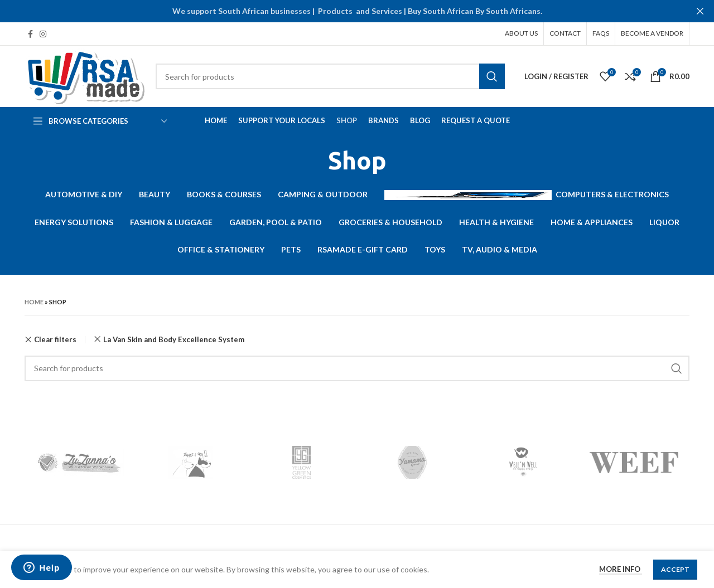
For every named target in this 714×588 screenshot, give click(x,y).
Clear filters (55, 340)
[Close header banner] (700, 11)
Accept (675, 569)
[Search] (330, 76)
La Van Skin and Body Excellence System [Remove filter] (174, 339)
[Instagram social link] (43, 34)
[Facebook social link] (30, 34)
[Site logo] (85, 76)
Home (34, 302)
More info (621, 569)
